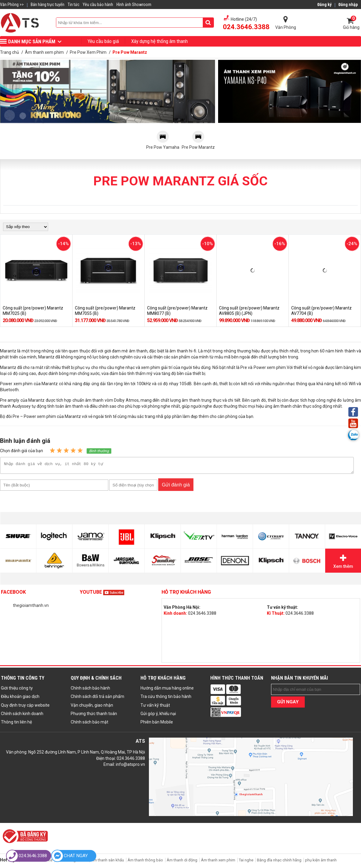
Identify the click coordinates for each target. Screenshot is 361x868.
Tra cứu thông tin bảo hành (166, 698)
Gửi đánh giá (176, 487)
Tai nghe (246, 862)
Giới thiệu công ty (17, 690)
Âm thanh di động (182, 862)
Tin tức (74, 5)
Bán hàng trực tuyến (48, 5)
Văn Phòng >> (12, 5)
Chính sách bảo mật (89, 724)
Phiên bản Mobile (157, 724)
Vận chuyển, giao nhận (92, 707)
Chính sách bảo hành (90, 690)
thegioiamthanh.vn (31, 607)
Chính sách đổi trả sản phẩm (97, 698)
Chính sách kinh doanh (22, 715)
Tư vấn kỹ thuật (155, 707)
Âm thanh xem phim (219, 862)
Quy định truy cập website (25, 707)
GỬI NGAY (288, 704)
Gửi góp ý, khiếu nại (158, 715)
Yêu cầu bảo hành (98, 5)
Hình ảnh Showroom (134, 5)
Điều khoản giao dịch (20, 698)
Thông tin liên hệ (16, 724)
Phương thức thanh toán (94, 715)
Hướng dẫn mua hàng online (167, 690)
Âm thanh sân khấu (107, 862)
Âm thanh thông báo (145, 862)
